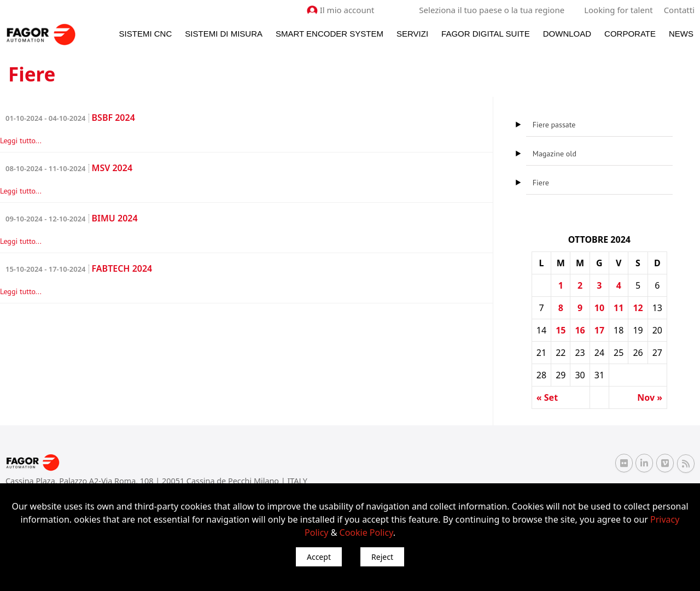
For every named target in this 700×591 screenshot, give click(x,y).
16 (580, 330)
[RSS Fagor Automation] (686, 463)
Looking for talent (618, 10)
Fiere (541, 183)
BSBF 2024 (70, 118)
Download (567, 34)
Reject (382, 557)
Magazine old (555, 154)
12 (638, 308)
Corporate (630, 34)
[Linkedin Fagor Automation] (644, 463)
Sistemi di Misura (224, 34)
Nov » (650, 397)
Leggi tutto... (21, 141)
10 (599, 308)
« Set (547, 397)
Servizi (412, 34)
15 (561, 330)
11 (619, 308)
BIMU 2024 (72, 218)
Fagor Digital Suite (486, 34)
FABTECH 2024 (79, 268)
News (681, 34)
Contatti (679, 10)
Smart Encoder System (329, 34)
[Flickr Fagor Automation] (624, 463)
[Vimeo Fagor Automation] (665, 463)
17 (599, 330)
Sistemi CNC (146, 34)
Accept (319, 557)
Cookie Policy (366, 533)
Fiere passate (554, 125)
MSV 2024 (69, 168)
